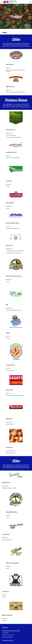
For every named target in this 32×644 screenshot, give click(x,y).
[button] (2, 2)
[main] (16, 16)
